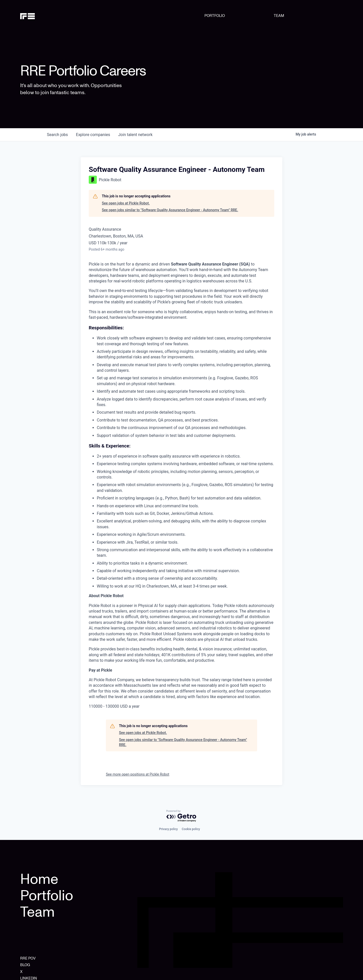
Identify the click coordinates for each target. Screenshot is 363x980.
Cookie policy (191, 829)
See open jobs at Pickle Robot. (126, 203)
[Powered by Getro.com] (181, 816)
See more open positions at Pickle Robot (138, 774)
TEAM (279, 16)
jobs (57, 135)
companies (93, 135)
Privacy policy (168, 829)
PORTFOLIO (215, 16)
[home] (43, 16)
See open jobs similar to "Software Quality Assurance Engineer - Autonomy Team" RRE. (170, 210)
